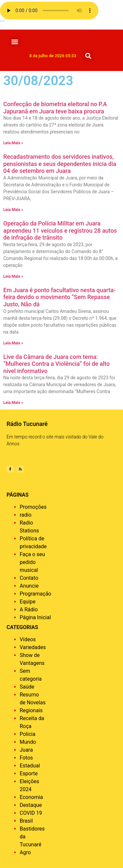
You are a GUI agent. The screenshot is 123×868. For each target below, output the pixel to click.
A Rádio (29, 610)
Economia (31, 797)
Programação (35, 594)
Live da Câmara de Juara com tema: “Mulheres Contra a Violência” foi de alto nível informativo (56, 364)
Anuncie (29, 586)
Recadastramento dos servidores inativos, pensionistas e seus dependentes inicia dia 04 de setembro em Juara (60, 164)
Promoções (33, 507)
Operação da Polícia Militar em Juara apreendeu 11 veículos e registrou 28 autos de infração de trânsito (60, 230)
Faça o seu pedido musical (32, 562)
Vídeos (28, 639)
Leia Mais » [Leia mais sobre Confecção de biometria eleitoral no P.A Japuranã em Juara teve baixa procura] (13, 143)
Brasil (26, 821)
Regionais (31, 710)
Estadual (30, 766)
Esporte (29, 774)
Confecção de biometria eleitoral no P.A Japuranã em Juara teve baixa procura (55, 108)
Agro (25, 852)
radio (26, 515)
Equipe (28, 602)
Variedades (33, 647)
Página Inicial (35, 617)
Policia (28, 734)
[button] (15, 42)
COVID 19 (31, 813)
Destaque (31, 805)
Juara (26, 750)
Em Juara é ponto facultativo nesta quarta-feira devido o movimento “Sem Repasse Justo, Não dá (60, 297)
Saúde (27, 687)
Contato (29, 578)
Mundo (28, 742)
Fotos (26, 758)
